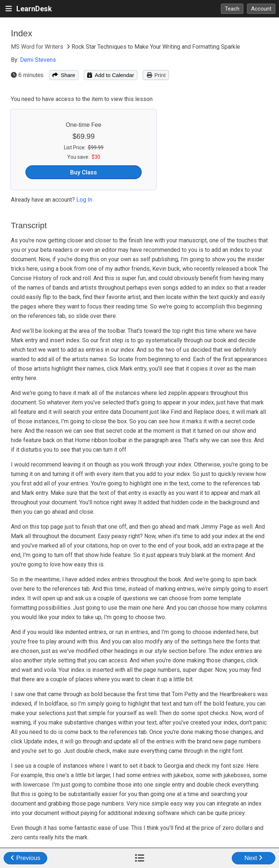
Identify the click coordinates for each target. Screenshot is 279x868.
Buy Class (84, 172)
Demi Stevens (38, 60)
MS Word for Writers (38, 47)
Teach (232, 9)
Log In (84, 200)
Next (254, 858)
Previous (25, 858)
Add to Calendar (111, 75)
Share (64, 75)
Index (22, 33)
